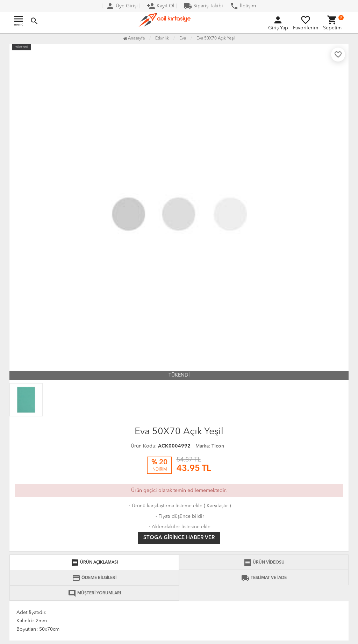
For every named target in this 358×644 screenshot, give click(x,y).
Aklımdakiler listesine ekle (179, 527)
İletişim (243, 6)
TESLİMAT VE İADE (264, 578)
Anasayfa (134, 38)
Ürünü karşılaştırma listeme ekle (165, 506)
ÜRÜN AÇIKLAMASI (94, 563)
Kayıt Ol (161, 6)
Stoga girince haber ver (179, 538)
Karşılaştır (217, 506)
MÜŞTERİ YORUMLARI (94, 593)
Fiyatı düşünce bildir (179, 516)
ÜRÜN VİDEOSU (264, 563)
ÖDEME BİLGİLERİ (94, 578)
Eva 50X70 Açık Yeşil (216, 38)
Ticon (218, 446)
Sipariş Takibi (203, 6)
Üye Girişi (122, 6)
